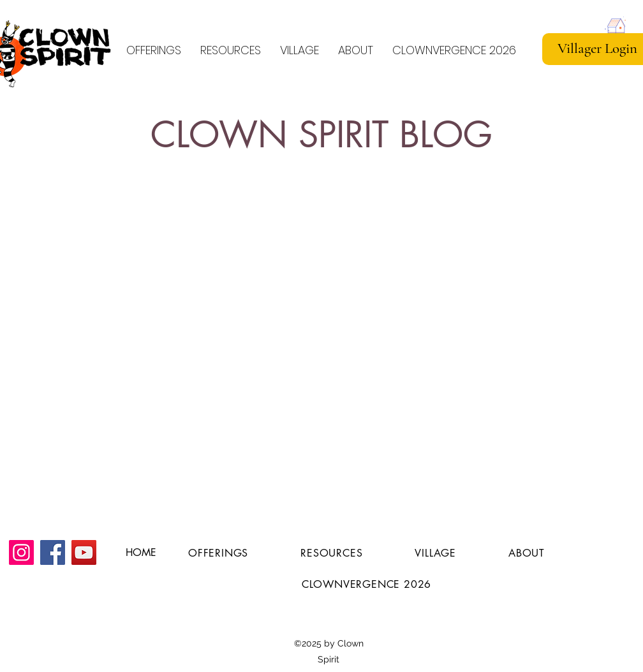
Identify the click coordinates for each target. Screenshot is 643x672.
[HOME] (141, 553)
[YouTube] (84, 552)
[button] (231, 44)
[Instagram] (21, 552)
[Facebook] (53, 552)
